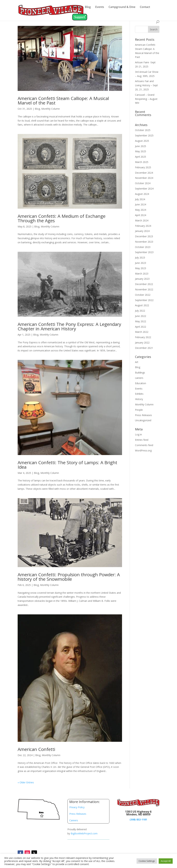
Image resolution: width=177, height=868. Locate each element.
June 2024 (141, 204)
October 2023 (143, 247)
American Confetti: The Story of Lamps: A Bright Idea (67, 465)
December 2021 (144, 348)
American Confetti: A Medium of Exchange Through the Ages (62, 218)
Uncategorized (143, 420)
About (76, 7)
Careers (74, 820)
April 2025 (141, 157)
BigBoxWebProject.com (84, 833)
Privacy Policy (77, 807)
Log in (138, 434)
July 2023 (140, 258)
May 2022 (141, 321)
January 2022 (142, 343)
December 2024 (144, 173)
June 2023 (141, 263)
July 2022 (140, 311)
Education (141, 383)
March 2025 (142, 162)
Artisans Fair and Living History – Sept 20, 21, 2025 (146, 85)
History (139, 399)
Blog (88, 7)
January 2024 (142, 231)
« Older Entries (26, 782)
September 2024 (144, 189)
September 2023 (144, 252)
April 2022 (141, 327)
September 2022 (144, 300)
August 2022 (142, 305)
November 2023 (144, 242)
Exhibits (139, 394)
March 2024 (142, 220)
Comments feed (144, 445)
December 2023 (144, 236)
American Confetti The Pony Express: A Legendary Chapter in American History (69, 326)
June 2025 (141, 146)
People (139, 410)
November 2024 (144, 178)
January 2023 (142, 279)
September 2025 (144, 135)
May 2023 (141, 268)
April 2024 (141, 215)
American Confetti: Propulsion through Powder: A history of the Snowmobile (69, 577)
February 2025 (143, 167)
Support (80, 17)
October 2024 (143, 183)
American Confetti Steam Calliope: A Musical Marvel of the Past (63, 101)
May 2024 (141, 210)
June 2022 (141, 316)
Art (137, 362)
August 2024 (142, 194)
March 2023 (142, 274)
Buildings (140, 373)
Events (100, 7)
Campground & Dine (122, 7)
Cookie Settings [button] (147, 861)
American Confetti (36, 749)
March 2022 (142, 332)
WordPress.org (143, 450)
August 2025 (142, 141)
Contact (145, 7)
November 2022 (144, 289)
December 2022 (144, 284)
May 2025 (141, 151)
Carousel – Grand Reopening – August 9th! (146, 99)
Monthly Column (51, 109)
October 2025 (143, 130)
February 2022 (143, 337)
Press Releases (143, 415)
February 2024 (143, 226)
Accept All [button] (166, 861)
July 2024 (140, 199)
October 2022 (143, 295)
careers (139, 378)
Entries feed (142, 440)
